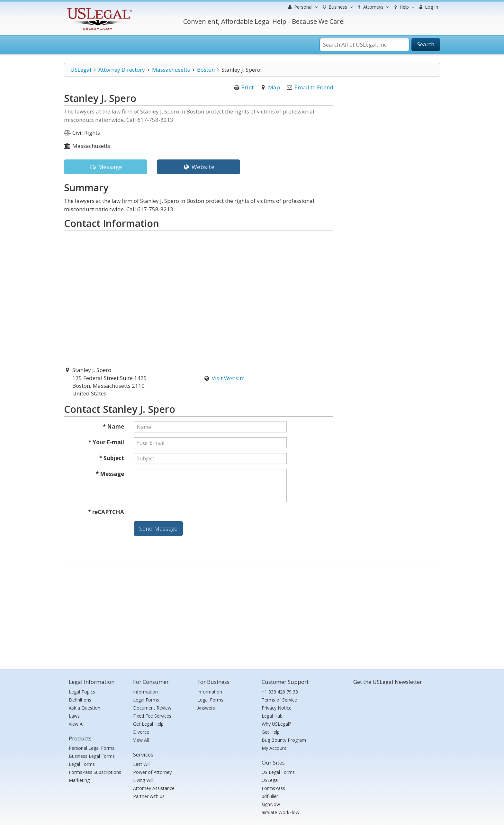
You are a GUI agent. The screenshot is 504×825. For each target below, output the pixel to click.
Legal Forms (82, 764)
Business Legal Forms (92, 756)
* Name (113, 426)
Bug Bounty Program (284, 740)
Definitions (80, 700)
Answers (206, 708)
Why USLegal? (276, 724)
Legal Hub (272, 716)
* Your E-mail (106, 442)
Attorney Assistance (154, 788)
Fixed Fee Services (152, 716)
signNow (271, 804)
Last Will (142, 764)
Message (106, 167)
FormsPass (273, 788)
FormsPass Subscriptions (95, 772)
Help (403, 7)
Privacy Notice (277, 708)
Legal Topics (82, 692)
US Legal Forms (278, 772)
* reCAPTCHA (106, 512)
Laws (74, 716)
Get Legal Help (148, 724)
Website (198, 167)
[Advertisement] (252, 614)
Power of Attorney (152, 772)
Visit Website (228, 378)
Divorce (141, 732)
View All (77, 724)
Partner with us (149, 796)
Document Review (152, 708)
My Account (274, 748)
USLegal (81, 70)
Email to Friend (314, 87)
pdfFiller (270, 796)
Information (145, 692)
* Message (110, 474)
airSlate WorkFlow (280, 812)
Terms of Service (279, 700)
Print (248, 87)
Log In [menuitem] (428, 7)
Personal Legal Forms (92, 748)
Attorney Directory (122, 70)
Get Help (271, 732)
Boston (206, 70)
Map (274, 87)
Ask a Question (85, 708)
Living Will (143, 780)
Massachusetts (171, 70)
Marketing (79, 780)
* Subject (112, 458)
